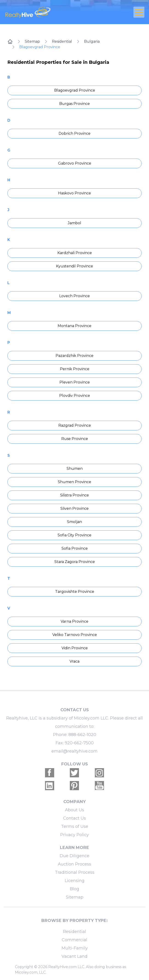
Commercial (74, 940)
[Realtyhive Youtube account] (99, 786)
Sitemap (32, 41)
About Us (74, 810)
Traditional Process (75, 872)
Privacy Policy (74, 835)
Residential (62, 41)
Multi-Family (75, 948)
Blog (74, 889)
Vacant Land (74, 956)
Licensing (75, 881)
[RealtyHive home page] (51, 12)
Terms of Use (75, 826)
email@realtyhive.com (74, 751)
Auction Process (74, 864)
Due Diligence (74, 856)
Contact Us (74, 818)
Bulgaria (92, 41)
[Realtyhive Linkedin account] (50, 786)
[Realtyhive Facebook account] (50, 773)
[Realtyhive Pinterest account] (74, 786)
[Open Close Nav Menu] (139, 12)
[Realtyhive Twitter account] (74, 773)
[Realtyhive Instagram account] (99, 773)
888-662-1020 (82, 735)
